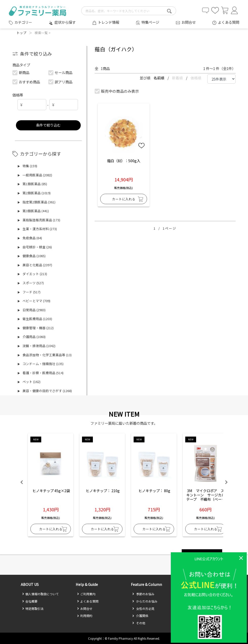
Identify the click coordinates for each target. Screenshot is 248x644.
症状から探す (65, 22)
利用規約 (85, 616)
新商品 (21, 72)
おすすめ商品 (26, 82)
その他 (139, 623)
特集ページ (150, 22)
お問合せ (189, 22)
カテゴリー (23, 22)
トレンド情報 (109, 22)
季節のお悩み (143, 594)
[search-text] (129, 11)
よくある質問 (229, 22)
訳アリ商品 (61, 82)
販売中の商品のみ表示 (117, 91)
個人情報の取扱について (40, 594)
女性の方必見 (143, 609)
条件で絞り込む (48, 125)
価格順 (196, 78)
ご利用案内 (86, 594)
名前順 (159, 78)
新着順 (178, 78)
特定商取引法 (33, 609)
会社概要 (30, 601)
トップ (21, 33)
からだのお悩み (145, 601)
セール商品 (61, 72)
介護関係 (140, 616)
